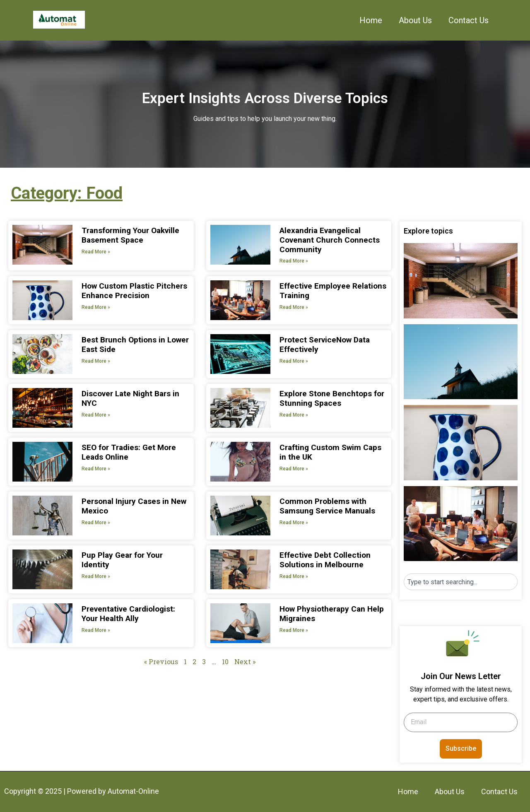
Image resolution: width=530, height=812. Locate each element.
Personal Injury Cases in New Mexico (134, 506)
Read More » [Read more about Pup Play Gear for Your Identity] (96, 576)
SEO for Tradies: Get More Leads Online (129, 452)
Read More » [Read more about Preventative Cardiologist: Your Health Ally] (96, 630)
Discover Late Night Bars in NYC (130, 398)
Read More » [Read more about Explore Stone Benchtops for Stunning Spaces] (294, 415)
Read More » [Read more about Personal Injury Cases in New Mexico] (96, 523)
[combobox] (461, 582)
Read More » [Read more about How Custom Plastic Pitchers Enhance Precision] (96, 307)
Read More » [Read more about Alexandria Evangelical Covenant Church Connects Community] (294, 261)
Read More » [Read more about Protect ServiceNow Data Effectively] (294, 361)
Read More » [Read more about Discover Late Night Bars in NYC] (96, 415)
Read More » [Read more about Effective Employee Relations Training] (294, 307)
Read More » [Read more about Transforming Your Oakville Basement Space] (96, 252)
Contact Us (469, 20)
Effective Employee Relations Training (333, 291)
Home (371, 20)
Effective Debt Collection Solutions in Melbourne (325, 560)
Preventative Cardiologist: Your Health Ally (128, 614)
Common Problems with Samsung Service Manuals (327, 506)
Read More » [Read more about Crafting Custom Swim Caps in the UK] (294, 469)
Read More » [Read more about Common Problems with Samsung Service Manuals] (294, 523)
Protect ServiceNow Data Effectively (325, 345)
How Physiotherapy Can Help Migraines (332, 614)
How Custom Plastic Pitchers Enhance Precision (134, 291)
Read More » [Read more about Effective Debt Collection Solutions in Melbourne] (294, 576)
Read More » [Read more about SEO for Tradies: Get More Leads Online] (96, 469)
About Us (415, 20)
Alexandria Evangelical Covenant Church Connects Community (330, 240)
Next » (245, 661)
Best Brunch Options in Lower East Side (135, 345)
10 (225, 661)
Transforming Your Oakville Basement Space (130, 235)
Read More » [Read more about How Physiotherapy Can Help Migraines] (294, 630)
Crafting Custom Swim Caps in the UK (330, 452)
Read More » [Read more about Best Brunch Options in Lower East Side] (96, 361)
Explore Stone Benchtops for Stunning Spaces (332, 398)
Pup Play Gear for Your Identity (122, 560)
